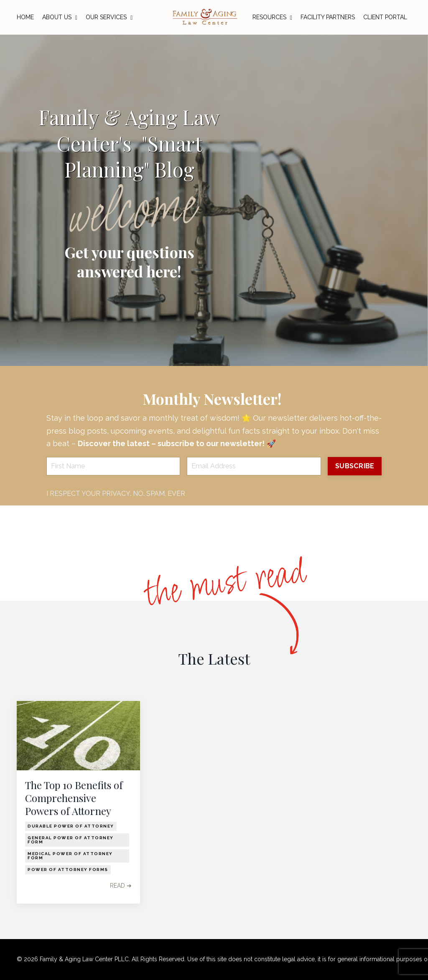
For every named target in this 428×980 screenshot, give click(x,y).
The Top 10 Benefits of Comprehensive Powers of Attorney (74, 798)
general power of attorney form (71, 840)
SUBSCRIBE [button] (355, 466)
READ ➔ (121, 886)
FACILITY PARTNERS (328, 17)
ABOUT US (60, 17)
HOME (25, 17)
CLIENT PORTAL (385, 17)
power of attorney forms (68, 870)
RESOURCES (272, 17)
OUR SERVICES (109, 17)
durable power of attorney (71, 826)
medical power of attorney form (70, 856)
